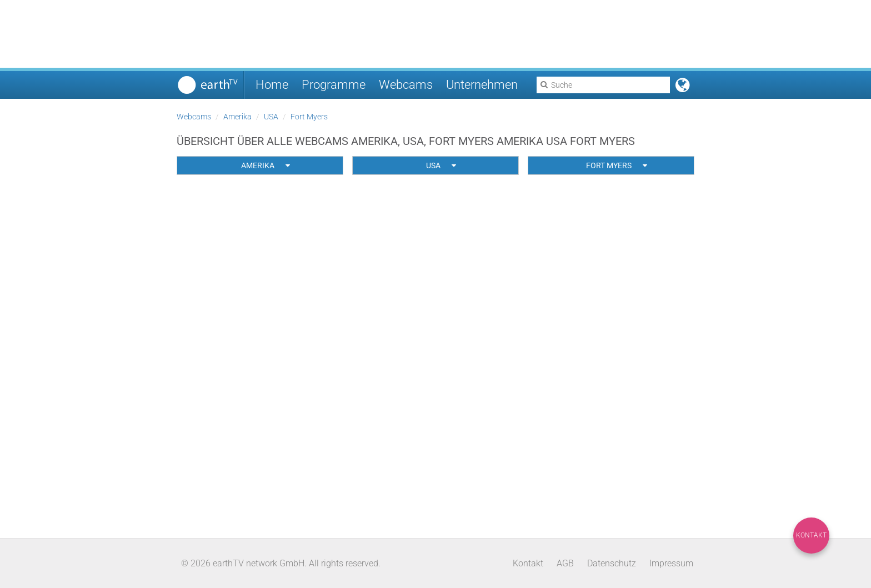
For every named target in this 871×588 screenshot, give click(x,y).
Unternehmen (482, 85)
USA (271, 117)
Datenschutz (612, 563)
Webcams (406, 85)
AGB (565, 563)
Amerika (237, 117)
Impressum (671, 563)
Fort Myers (309, 117)
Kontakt (811, 535)
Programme (334, 85)
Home (272, 85)
